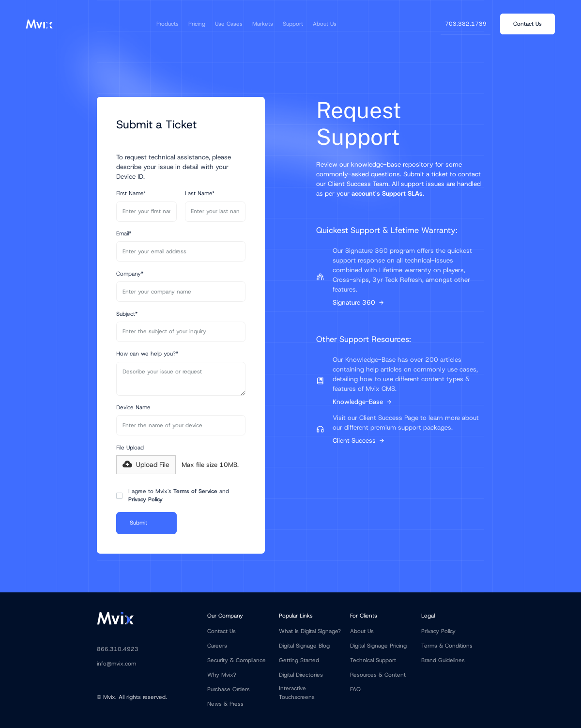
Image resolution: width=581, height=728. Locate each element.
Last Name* (200, 193)
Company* (130, 274)
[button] (168, 24)
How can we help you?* (147, 354)
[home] (39, 24)
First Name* (131, 193)
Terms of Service (195, 491)
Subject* (127, 314)
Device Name (133, 407)
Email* (124, 233)
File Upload (130, 448)
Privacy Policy (145, 499)
